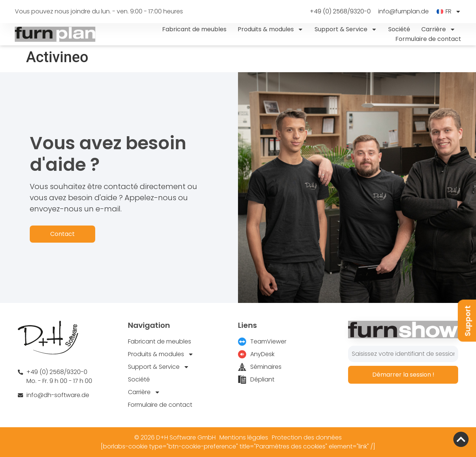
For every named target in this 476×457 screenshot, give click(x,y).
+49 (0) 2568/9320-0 (340, 12)
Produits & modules (271, 29)
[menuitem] (449, 12)
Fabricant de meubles (194, 29)
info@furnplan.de (403, 12)
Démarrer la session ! (403, 375)
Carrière (438, 29)
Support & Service (346, 29)
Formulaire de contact (428, 39)
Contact (62, 234)
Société (399, 29)
